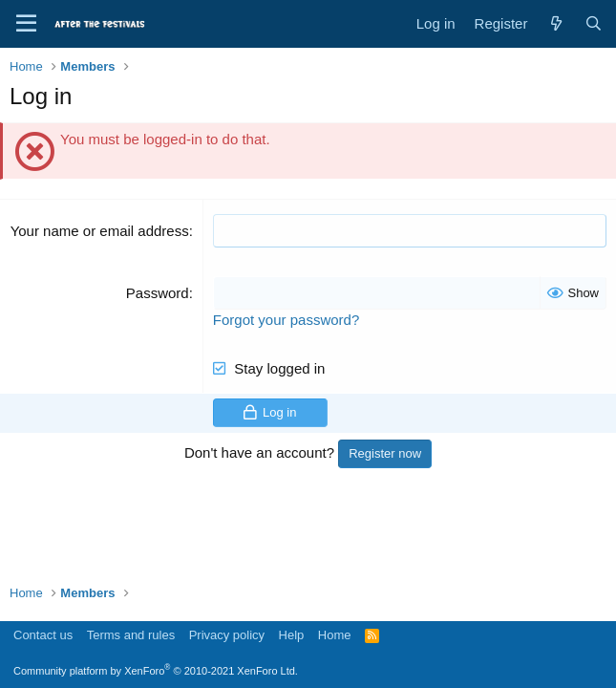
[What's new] (555, 23)
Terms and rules (131, 635)
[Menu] (26, 24)
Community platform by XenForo (156, 671)
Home (335, 635)
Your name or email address (100, 231)
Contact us (43, 635)
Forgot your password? (286, 320)
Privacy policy (227, 635)
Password (158, 293)
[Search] (594, 23)
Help (292, 635)
